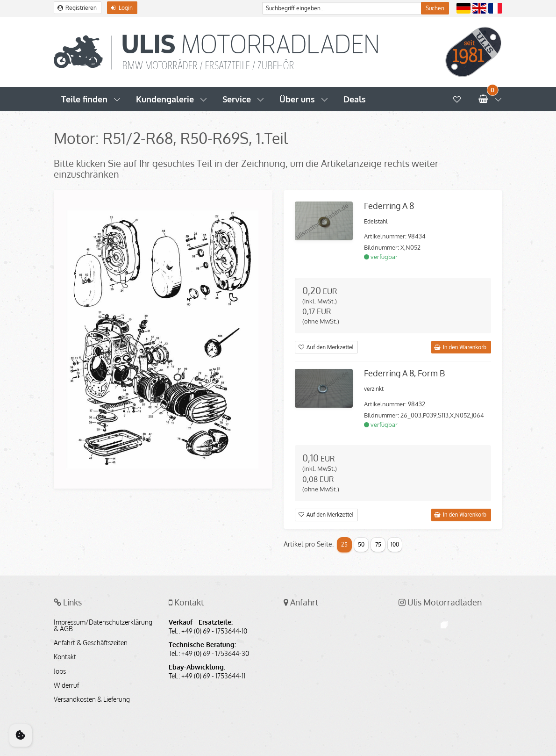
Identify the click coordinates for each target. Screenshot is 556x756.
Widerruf (66, 685)
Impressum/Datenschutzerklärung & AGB (103, 626)
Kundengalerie (165, 99)
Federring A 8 (389, 206)
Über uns (297, 99)
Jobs (60, 671)
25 (344, 544)
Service (237, 99)
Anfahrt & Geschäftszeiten (91, 643)
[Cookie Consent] (21, 735)
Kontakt (65, 657)
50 (361, 544)
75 (378, 544)
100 (395, 544)
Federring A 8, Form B (404, 373)
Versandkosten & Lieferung (92, 699)
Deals (355, 99)
